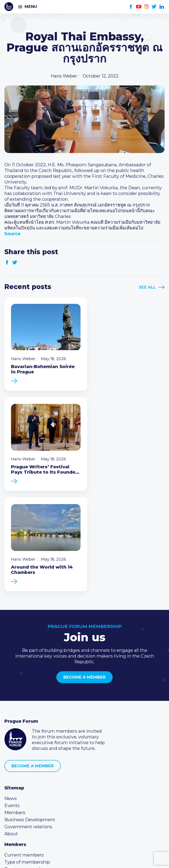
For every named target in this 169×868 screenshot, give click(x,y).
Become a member (84, 569)
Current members (24, 747)
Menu (31, 7)
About (11, 726)
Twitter (154, 7)
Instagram (146, 7)
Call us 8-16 (16, 782)
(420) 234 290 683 (29, 789)
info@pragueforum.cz (34, 796)
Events (12, 697)
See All (147, 287)
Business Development (30, 711)
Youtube (139, 7)
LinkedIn (162, 7)
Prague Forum (9, 7)
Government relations (28, 719)
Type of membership (27, 754)
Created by (84, 859)
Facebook (131, 7)
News (11, 690)
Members (15, 704)
